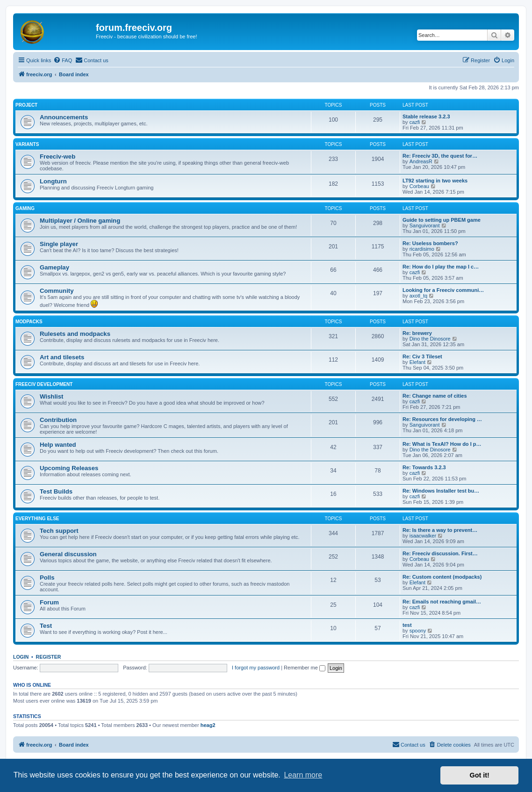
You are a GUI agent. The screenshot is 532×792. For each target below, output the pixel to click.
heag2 (208, 725)
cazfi (415, 122)
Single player (59, 244)
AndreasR (421, 161)
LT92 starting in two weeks (435, 181)
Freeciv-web (58, 156)
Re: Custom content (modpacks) (442, 577)
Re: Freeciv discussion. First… (440, 553)
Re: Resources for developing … (442, 419)
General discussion (68, 554)
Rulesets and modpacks (75, 334)
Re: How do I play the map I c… (441, 267)
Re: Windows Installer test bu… (441, 491)
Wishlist (51, 396)
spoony (418, 631)
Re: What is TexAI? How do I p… (442, 444)
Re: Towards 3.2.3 (424, 467)
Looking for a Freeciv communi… (443, 290)
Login (21, 657)
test (407, 625)
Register (49, 657)
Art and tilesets (62, 357)
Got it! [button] (480, 775)
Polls (47, 578)
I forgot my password (256, 668)
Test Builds (56, 491)
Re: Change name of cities (435, 396)
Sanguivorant (425, 225)
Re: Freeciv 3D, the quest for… (440, 156)
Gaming (25, 208)
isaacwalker (423, 536)
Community (57, 291)
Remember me (305, 668)
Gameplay (54, 267)
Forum (49, 602)
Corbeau (419, 186)
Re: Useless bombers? (430, 243)
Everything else (37, 519)
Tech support (59, 531)
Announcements (64, 117)
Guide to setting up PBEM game (442, 220)
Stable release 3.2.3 (426, 116)
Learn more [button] (303, 775)
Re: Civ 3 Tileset (422, 356)
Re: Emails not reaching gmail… (442, 602)
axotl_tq (419, 296)
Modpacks (29, 322)
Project (26, 105)
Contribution (58, 420)
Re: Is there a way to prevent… (440, 530)
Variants (27, 144)
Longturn (53, 181)
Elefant (417, 362)
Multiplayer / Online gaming (80, 221)
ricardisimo (422, 249)
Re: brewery (417, 333)
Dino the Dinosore (430, 339)
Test (46, 626)
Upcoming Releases (69, 468)
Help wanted (58, 445)
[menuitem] (63, 60)
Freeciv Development (44, 384)
